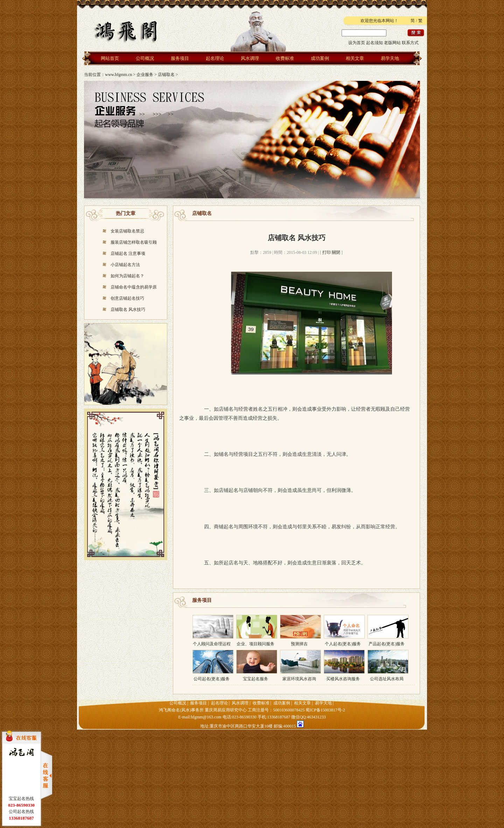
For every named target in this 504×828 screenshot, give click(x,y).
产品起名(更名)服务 (388, 631)
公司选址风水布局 (388, 666)
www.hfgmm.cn (118, 75)
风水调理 (250, 58)
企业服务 (145, 75)
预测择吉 (300, 631)
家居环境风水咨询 (300, 666)
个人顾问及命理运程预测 (213, 632)
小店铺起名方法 (125, 265)
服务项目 (180, 58)
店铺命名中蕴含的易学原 (134, 287)
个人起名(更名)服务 (344, 631)
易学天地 (390, 58)
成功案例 (320, 58)
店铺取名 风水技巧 (128, 309)
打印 (327, 252)
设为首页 (357, 43)
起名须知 (374, 43)
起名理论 (215, 58)
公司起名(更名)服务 (213, 666)
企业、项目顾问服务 (257, 631)
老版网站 (392, 43)
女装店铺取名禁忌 (127, 231)
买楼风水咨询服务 (344, 666)
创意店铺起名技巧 (127, 298)
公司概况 (145, 58)
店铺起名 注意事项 (128, 253)
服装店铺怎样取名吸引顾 (134, 242)
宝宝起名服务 (257, 666)
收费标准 (285, 58)
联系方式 (410, 43)
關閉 (336, 252)
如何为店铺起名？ (127, 276)
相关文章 (355, 58)
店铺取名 (166, 75)
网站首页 (110, 58)
